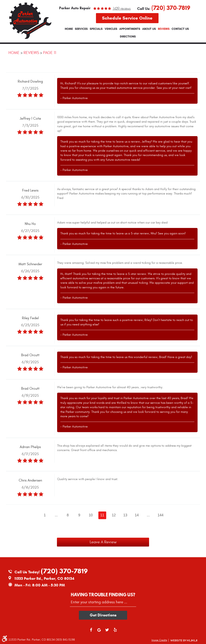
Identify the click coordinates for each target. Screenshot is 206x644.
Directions (128, 37)
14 (137, 515)
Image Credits (159, 640)
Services (81, 29)
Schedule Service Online (127, 18)
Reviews (164, 29)
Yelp (115, 632)
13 (125, 515)
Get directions (103, 615)
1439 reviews (122, 8)
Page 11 (50, 53)
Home (69, 29)
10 (91, 515)
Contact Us (180, 29)
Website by (184, 640)
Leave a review (103, 542)
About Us (149, 29)
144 (160, 515)
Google (99, 632)
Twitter (107, 632)
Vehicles (111, 29)
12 (114, 515)
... (56, 515)
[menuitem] (69, 29)
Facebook (91, 632)
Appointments (130, 29)
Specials (96, 29)
